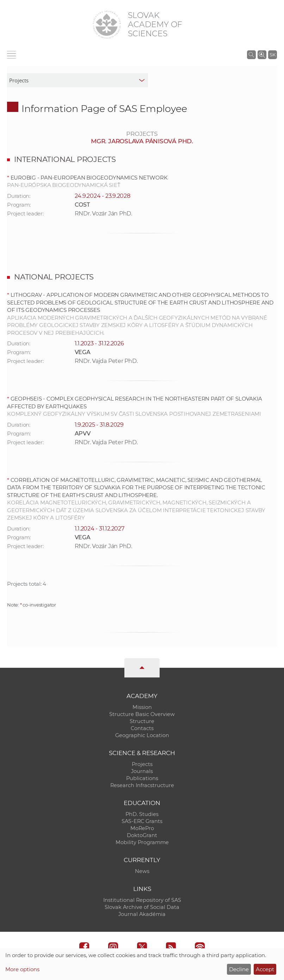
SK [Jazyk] (273, 55)
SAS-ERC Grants (142, 821)
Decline (239, 969)
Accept (265, 969)
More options (22, 969)
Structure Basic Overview (142, 714)
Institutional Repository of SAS (142, 900)
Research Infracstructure (142, 785)
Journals (142, 771)
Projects (142, 764)
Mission (142, 707)
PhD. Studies (142, 814)
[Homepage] (107, 25)
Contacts (142, 728)
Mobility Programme (142, 842)
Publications (142, 778)
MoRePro (142, 828)
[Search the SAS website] (251, 55)
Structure (142, 721)
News (142, 871)
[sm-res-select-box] (78, 80)
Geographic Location (142, 735)
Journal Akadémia (142, 914)
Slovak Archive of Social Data (142, 907)
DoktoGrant (142, 835)
